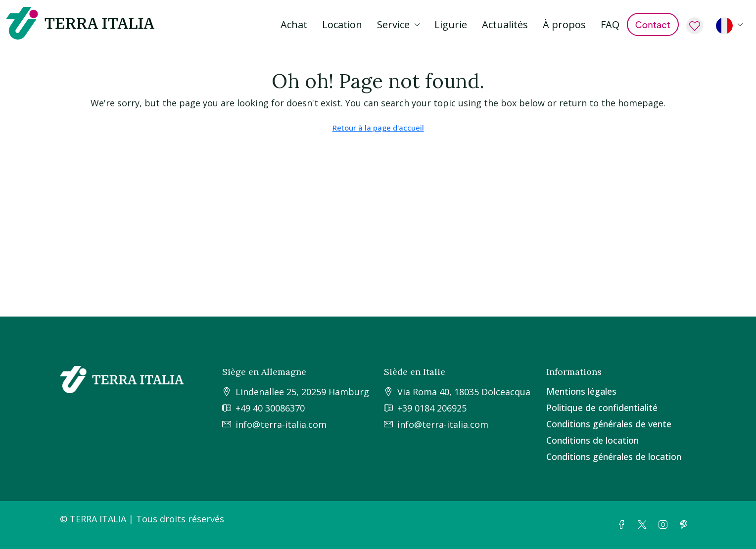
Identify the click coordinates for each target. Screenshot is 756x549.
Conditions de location (592, 440)
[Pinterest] (686, 525)
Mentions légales (581, 391)
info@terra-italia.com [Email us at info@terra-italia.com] (281, 424)
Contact (653, 24)
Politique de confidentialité (602, 408)
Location (342, 24)
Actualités (505, 24)
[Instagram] (665, 525)
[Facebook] (623, 525)
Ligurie (451, 24)
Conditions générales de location (614, 457)
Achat (294, 24)
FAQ (610, 24)
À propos (564, 24)
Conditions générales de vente (609, 424)
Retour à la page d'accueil (378, 128)
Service (393, 24)
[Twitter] (644, 525)
